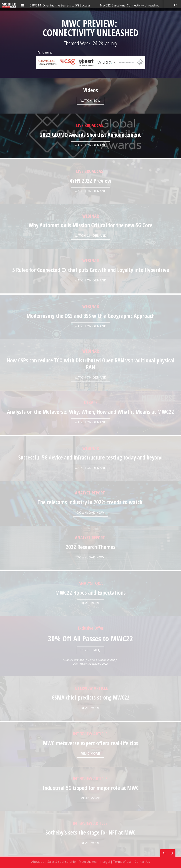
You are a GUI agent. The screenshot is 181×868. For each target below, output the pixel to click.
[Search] (176, 5)
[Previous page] (164, 853)
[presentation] (90, 79)
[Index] (22, 5)
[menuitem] (67, 5)
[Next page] (172, 853)
